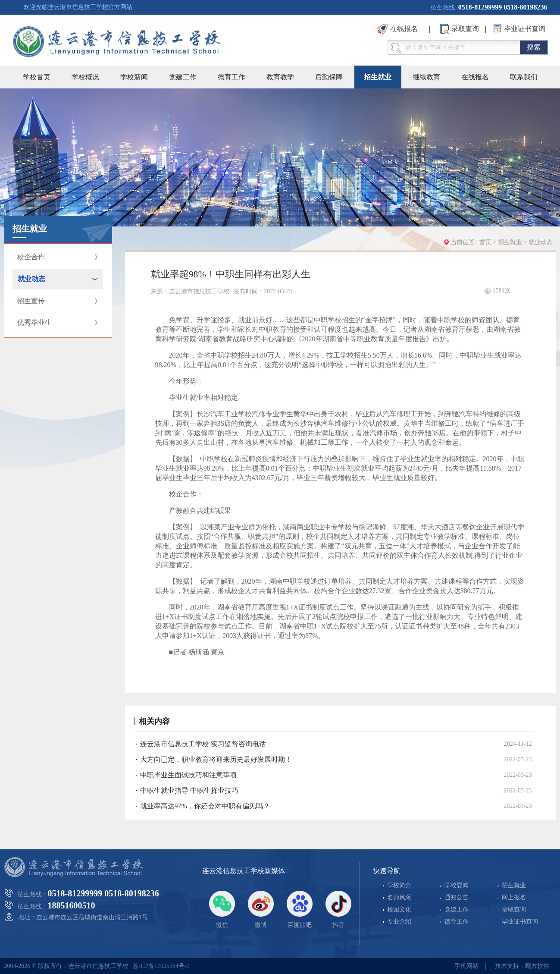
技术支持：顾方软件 (522, 966)
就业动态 (541, 242)
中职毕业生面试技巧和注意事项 (188, 775)
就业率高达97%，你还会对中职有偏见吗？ (205, 806)
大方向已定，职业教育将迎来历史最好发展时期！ (216, 759)
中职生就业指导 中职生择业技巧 (189, 790)
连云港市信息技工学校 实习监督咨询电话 (203, 744)
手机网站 (466, 966)
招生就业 (511, 242)
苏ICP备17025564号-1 (161, 966)
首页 (485, 242)
